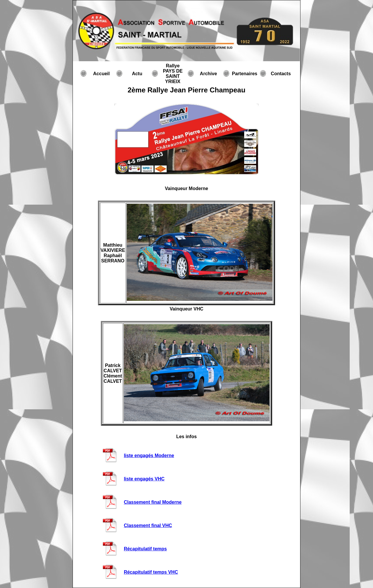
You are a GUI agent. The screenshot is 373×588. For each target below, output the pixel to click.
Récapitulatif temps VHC (151, 572)
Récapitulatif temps (145, 549)
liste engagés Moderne (149, 456)
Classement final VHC (148, 525)
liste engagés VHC (144, 479)
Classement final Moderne (153, 502)
